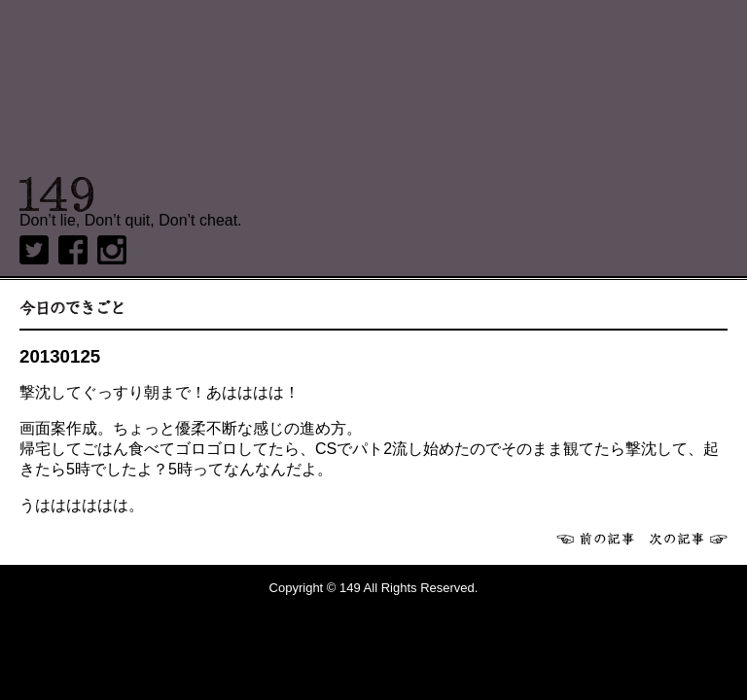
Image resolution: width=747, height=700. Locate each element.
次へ (689, 539)
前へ (595, 539)
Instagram (112, 250)
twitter (34, 250)
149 (57, 194)
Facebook (73, 250)
